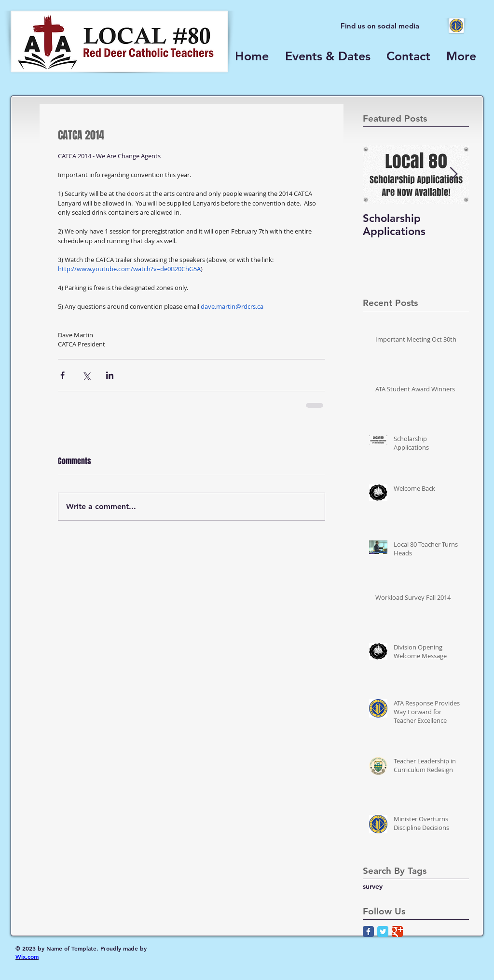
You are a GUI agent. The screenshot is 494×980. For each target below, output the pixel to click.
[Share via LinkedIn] (110, 375)
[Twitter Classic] (383, 932)
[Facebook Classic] (368, 932)
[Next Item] (453, 174)
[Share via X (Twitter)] (86, 375)
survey (373, 886)
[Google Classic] (397, 932)
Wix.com (27, 956)
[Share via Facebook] (62, 375)
